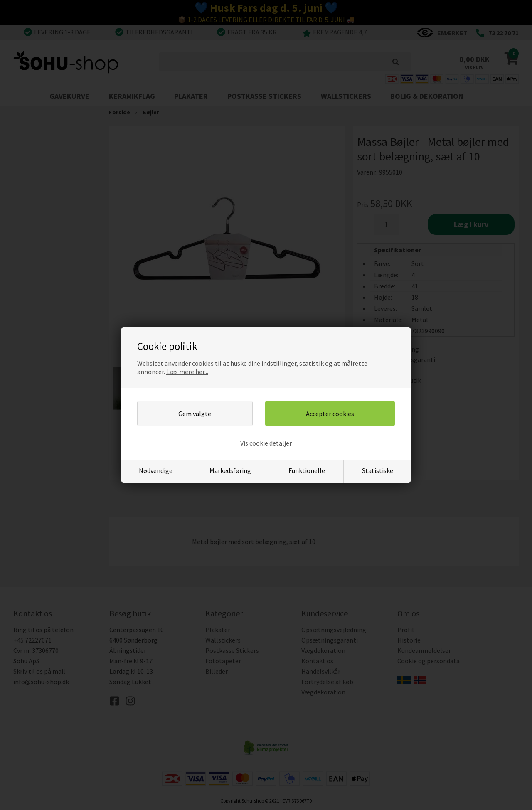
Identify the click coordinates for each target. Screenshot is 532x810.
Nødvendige (156, 470)
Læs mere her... (187, 372)
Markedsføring (230, 470)
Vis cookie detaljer (266, 443)
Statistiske (378, 470)
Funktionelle (307, 470)
